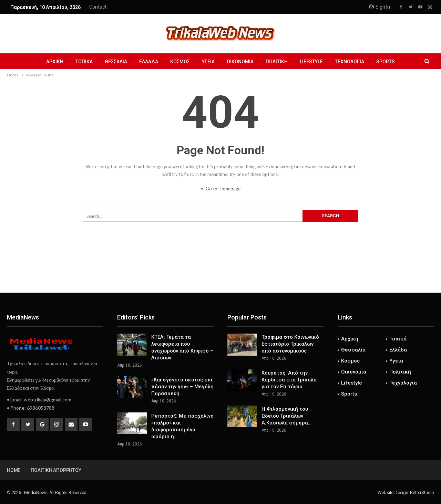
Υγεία (208, 62)
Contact (98, 7)
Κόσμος (180, 62)
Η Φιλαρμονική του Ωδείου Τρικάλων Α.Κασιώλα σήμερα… (286, 416)
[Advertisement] (220, 270)
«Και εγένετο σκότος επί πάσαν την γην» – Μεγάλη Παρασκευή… (182, 387)
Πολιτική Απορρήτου (56, 470)
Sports (386, 62)
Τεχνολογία (350, 62)
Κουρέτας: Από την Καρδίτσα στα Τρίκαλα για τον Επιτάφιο (289, 380)
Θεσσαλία (116, 62)
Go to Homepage (220, 189)
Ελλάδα (149, 62)
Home (14, 470)
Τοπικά (84, 62)
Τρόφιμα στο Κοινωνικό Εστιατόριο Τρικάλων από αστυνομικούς (290, 344)
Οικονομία (240, 62)
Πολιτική (277, 62)
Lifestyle (311, 62)
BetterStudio (422, 492)
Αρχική (55, 62)
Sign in (380, 7)
